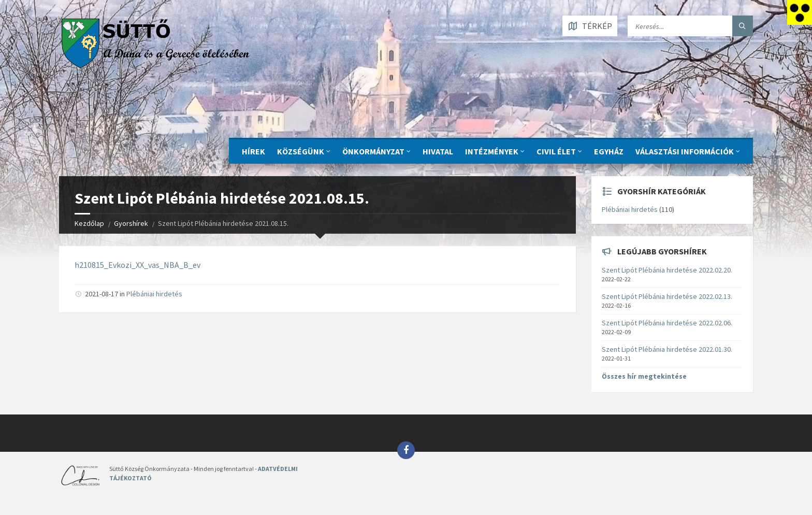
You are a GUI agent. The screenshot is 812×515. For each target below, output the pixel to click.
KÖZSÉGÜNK (301, 151)
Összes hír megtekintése (644, 376)
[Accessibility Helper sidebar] (800, 12)
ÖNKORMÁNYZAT (373, 151)
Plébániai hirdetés (154, 294)
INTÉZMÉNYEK (492, 151)
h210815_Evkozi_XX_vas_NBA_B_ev (137, 265)
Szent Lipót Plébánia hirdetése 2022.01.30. (667, 349)
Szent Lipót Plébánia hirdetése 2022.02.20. (667, 270)
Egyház (609, 151)
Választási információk (685, 151)
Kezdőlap (89, 223)
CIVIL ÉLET (556, 151)
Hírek (253, 151)
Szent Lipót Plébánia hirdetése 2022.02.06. (667, 323)
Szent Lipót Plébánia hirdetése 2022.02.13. (667, 296)
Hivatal (438, 151)
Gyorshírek (131, 223)
